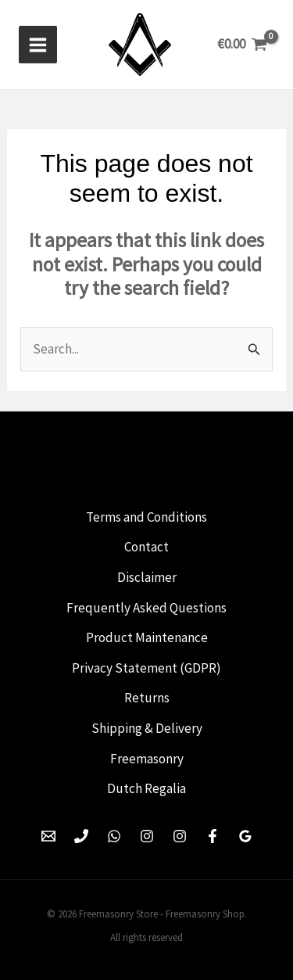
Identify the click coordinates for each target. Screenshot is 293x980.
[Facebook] (213, 836)
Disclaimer (147, 577)
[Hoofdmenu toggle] (38, 45)
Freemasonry (147, 759)
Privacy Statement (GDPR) (146, 668)
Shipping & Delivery (147, 728)
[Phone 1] (81, 836)
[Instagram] (147, 836)
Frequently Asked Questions (146, 608)
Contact (146, 547)
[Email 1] (48, 836)
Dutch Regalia (146, 788)
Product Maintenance (147, 637)
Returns (147, 698)
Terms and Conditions (146, 517)
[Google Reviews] (245, 836)
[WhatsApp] (114, 836)
